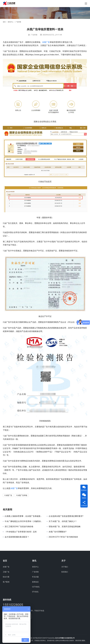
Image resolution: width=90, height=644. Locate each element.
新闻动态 (35, 582)
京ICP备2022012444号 (40, 638)
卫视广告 (6, 572)
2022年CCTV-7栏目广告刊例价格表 (63, 537)
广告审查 (34, 35)
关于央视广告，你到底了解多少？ (63, 521)
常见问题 (35, 577)
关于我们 (65, 567)
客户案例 (6, 582)
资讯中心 (35, 567)
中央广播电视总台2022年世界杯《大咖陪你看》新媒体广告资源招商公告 (24, 521)
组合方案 (6, 577)
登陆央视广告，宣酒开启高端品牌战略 (65, 527)
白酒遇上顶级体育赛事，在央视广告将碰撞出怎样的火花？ (24, 516)
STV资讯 (35, 592)
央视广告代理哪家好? (58, 532)
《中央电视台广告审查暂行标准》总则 (21, 532)
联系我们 (65, 572)
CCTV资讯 (36, 587)
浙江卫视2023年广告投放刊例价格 (19, 527)
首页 (4, 22)
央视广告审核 (22, 495)
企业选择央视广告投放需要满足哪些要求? (66, 516)
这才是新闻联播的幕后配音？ (17, 537)
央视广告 (46, 42)
